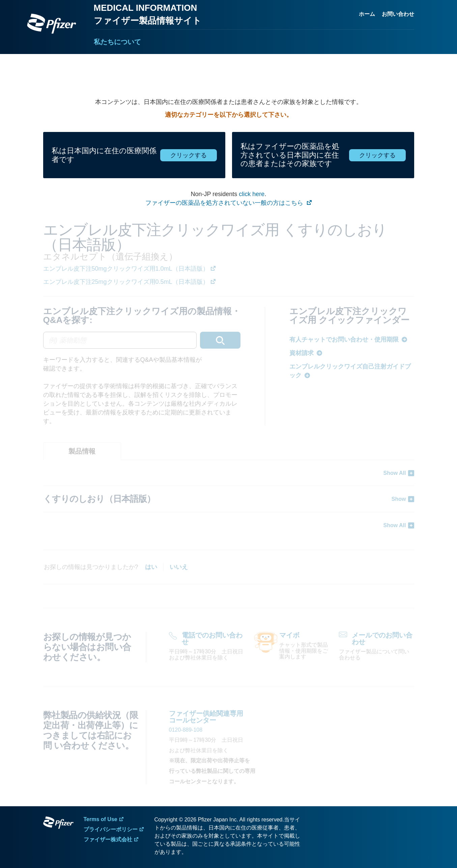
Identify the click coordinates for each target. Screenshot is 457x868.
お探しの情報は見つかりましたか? (91, 567)
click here (252, 194)
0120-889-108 (186, 730)
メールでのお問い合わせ (382, 639)
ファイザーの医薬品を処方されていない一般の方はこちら (225, 203)
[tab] (82, 451)
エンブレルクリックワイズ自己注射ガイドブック (350, 371)
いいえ (179, 567)
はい (151, 567)
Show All (395, 473)
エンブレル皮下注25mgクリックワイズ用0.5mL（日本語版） (126, 282)
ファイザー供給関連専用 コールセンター (206, 717)
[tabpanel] (229, 499)
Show (399, 499)
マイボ (289, 635)
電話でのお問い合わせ (212, 639)
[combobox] (142, 340)
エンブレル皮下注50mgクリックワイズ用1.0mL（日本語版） (126, 269)
